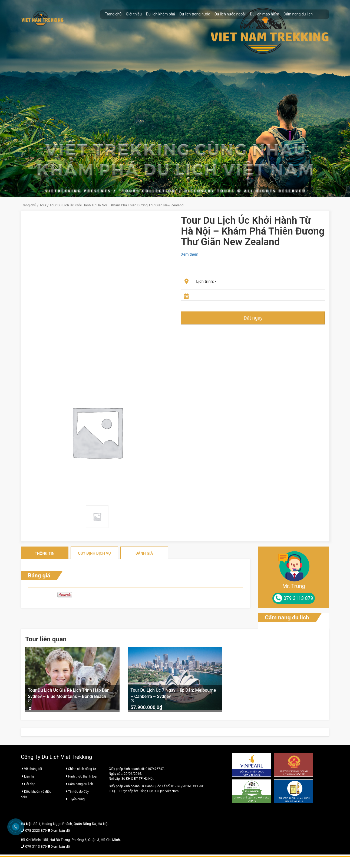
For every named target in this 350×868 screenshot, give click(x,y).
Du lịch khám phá (161, 14)
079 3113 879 (36, 848)
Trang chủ (113, 14)
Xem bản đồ (60, 832)
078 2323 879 (36, 832)
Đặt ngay (253, 318)
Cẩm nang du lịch (298, 14)
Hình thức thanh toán (82, 778)
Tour (43, 205)
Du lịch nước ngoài (230, 14)
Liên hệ (28, 778)
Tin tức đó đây (77, 793)
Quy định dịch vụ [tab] (94, 553)
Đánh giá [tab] (144, 553)
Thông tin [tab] (44, 554)
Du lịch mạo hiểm (265, 14)
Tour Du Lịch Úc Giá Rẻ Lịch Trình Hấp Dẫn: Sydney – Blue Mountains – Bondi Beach (69, 693)
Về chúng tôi (31, 770)
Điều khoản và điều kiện (36, 795)
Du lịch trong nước (195, 14)
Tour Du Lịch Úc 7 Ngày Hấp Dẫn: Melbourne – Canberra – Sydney (173, 693)
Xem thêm (190, 254)
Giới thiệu (134, 14)
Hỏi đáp (28, 785)
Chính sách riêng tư (80, 770)
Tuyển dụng (75, 801)
